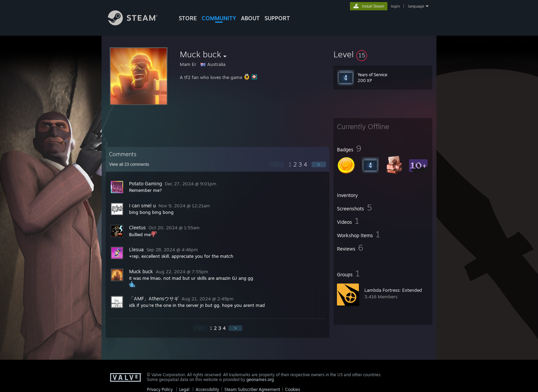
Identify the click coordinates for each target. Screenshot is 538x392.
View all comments (129, 164)
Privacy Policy (160, 389)
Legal (184, 389)
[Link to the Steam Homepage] (138, 24)
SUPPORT (277, 18)
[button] (383, 54)
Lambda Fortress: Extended (393, 290)
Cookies (293, 389)
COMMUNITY (219, 18)
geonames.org (260, 379)
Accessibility (207, 389)
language (416, 6)
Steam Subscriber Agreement (252, 389)
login (395, 6)
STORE (188, 18)
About (250, 18)
